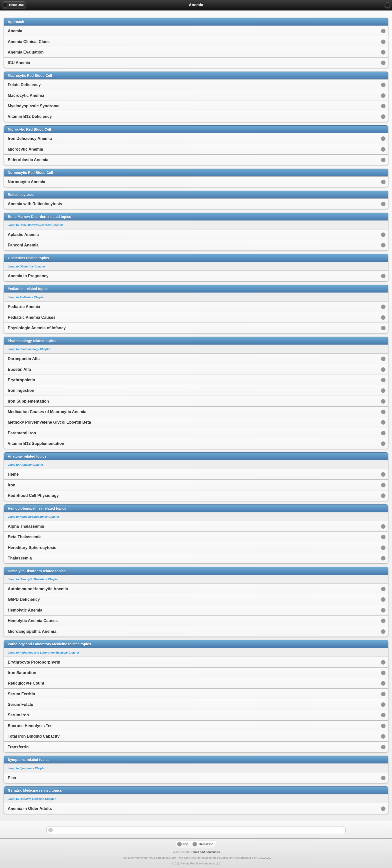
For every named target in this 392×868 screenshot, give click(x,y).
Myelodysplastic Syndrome (34, 106)
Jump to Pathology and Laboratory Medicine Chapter (43, 653)
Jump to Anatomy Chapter (25, 465)
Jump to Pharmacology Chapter (29, 349)
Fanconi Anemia (23, 245)
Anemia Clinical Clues (29, 42)
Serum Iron (18, 715)
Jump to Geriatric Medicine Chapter (32, 799)
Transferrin (18, 747)
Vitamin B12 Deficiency (30, 116)
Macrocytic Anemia (26, 95)
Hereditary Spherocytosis (32, 548)
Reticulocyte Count (26, 683)
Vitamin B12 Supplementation (36, 444)
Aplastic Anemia (23, 235)
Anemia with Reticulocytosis (35, 204)
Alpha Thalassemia (26, 526)
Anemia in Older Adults (30, 809)
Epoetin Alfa (19, 369)
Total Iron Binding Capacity (34, 736)
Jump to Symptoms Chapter (27, 768)
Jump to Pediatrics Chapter (26, 297)
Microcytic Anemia (25, 149)
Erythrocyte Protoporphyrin (34, 662)
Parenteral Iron (22, 433)
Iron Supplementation (28, 401)
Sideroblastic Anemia (28, 160)
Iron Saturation (22, 673)
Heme (13, 474)
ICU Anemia (19, 63)
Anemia (15, 31)
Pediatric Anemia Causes (32, 317)
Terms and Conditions (205, 852)
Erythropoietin (21, 380)
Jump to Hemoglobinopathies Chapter (33, 517)
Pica (12, 778)
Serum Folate (20, 704)
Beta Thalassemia (25, 537)
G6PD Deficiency (24, 599)
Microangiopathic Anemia (32, 631)
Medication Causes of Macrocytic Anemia (47, 412)
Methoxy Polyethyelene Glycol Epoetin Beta (49, 422)
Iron (12, 485)
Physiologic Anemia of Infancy (37, 328)
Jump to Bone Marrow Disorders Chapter (35, 225)
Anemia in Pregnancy (28, 276)
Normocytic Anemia (27, 182)
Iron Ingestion (21, 390)
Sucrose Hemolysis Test (31, 726)
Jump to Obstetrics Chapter (26, 266)
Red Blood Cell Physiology (33, 496)
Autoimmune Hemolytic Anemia (38, 589)
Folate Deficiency (24, 85)
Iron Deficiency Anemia (30, 138)
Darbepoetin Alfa (24, 359)
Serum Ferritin (21, 694)
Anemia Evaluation (26, 52)
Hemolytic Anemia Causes (33, 621)
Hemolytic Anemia (25, 610)
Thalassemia (20, 558)
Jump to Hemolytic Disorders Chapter (33, 579)
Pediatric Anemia (24, 307)
